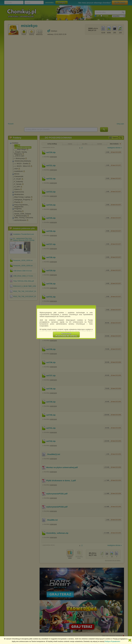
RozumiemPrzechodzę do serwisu (66, 335)
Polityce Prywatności (112, 641)
